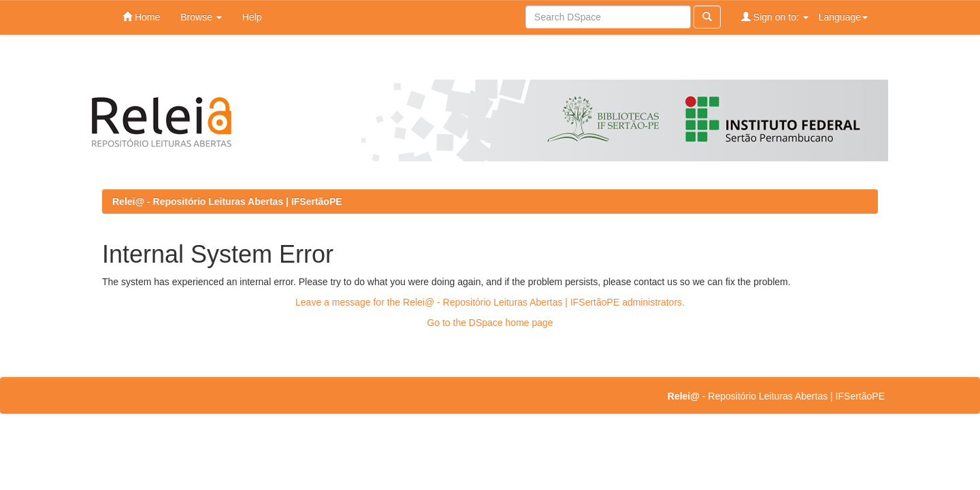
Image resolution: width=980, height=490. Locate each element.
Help (252, 17)
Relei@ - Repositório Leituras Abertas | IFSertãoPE (227, 201)
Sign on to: (775, 17)
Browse (201, 17)
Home (141, 17)
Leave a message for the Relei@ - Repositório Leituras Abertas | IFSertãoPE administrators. (490, 302)
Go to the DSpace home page (490, 323)
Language (843, 17)
